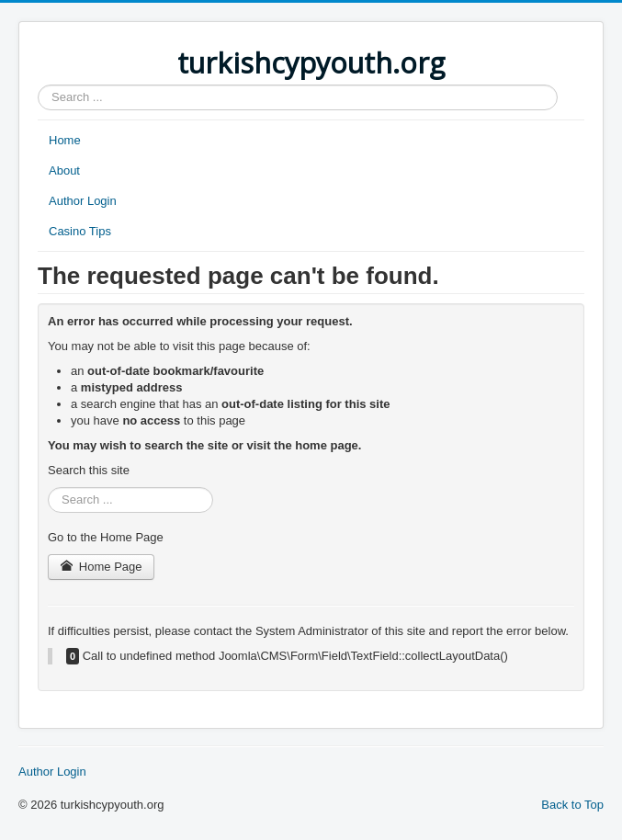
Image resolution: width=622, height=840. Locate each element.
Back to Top (572, 805)
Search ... (38, 85)
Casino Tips (80, 231)
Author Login (83, 201)
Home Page (101, 567)
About (64, 170)
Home (65, 140)
